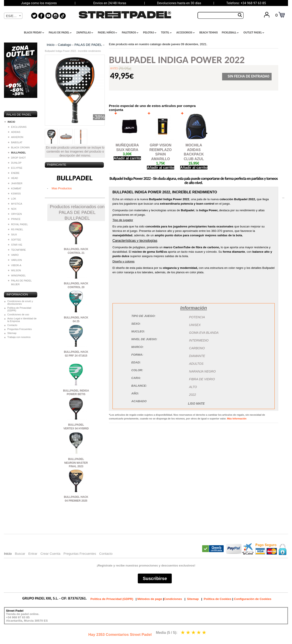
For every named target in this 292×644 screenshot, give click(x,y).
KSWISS (14, 194)
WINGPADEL (17, 275)
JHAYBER (15, 183)
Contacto (12, 325)
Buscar (20, 554)
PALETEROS (130, 33)
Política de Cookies (218, 599)
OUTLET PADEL (254, 33)
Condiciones (173, 599)
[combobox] (13, 16)
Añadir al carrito (127, 158)
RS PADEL (16, 229)
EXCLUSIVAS (17, 127)
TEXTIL (166, 33)
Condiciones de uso (18, 314)
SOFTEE (15, 240)
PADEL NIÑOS (108, 33)
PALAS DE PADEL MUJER (20, 282)
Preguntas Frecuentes (20, 329)
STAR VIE (15, 245)
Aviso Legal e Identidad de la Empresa (22, 320)
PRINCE (14, 219)
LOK (12, 199)
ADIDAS (14, 132)
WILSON (14, 270)
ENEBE (14, 173)
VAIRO (13, 255)
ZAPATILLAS (85, 33)
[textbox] (13, 16)
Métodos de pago (150, 599)
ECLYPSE (15, 168)
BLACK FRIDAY (34, 33)
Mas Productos (62, 188)
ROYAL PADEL (18, 224)
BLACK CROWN (19, 147)
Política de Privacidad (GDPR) (19, 309)
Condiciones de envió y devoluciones (20, 303)
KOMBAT (15, 188)
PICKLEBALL (230, 33)
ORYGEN (15, 214)
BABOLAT (15, 142)
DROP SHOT (17, 158)
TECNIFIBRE (17, 250)
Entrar (33, 554)
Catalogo (65, 45)
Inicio (51, 45)
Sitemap (12, 333)
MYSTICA (15, 204)
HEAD (13, 178)
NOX (12, 209)
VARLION (15, 260)
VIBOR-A (15, 265)
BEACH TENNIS (208, 33)
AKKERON (16, 137)
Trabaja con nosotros (19, 337)
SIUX (12, 235)
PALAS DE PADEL (60, 33)
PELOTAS (150, 33)
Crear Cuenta (50, 554)
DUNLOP (15, 163)
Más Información (237, 419)
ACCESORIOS (186, 33)
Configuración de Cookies (253, 599)
